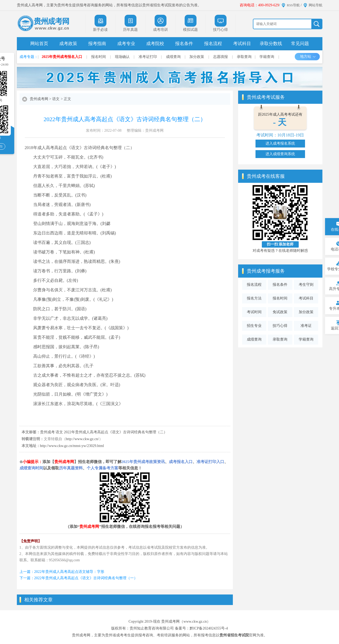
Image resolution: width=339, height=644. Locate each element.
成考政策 (68, 44)
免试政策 (280, 312)
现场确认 (122, 57)
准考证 (306, 326)
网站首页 (39, 44)
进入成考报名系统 (280, 143)
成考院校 (155, 44)
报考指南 (97, 44)
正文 (67, 99)
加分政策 (197, 57)
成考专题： (29, 57)
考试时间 (254, 312)
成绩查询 (173, 57)
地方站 (308, 56)
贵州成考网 (39, 99)
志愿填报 (220, 57)
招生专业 (254, 326)
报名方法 (254, 298)
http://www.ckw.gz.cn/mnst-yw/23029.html (72, 446)
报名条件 (184, 44)
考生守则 (306, 285)
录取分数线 (271, 44)
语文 (56, 99)
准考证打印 (148, 57)
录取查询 (244, 57)
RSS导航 (293, 5)
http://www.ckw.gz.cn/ (82, 439)
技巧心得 (280, 326)
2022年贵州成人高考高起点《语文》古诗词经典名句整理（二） (116, 432)
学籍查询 (267, 57)
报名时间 (99, 57)
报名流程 (213, 44)
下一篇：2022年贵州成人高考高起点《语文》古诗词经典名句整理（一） (78, 578)
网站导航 (316, 5)
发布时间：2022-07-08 (104, 131)
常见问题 (300, 44)
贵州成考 (47, 432)
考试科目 (242, 44)
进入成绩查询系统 (280, 154)
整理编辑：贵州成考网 (145, 131)
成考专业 (126, 44)
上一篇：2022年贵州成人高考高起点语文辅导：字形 (62, 572)
